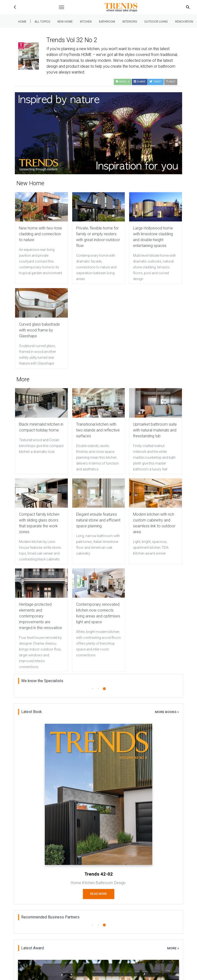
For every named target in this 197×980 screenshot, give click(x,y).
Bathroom (107, 22)
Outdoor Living (156, 22)
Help (171, 82)
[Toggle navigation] (62, 7)
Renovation (184, 22)
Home (22, 22)
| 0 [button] (123, 82)
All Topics (42, 22)
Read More (99, 894)
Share (140, 82)
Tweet (156, 82)
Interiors (130, 22)
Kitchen (86, 22)
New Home (65, 22)
